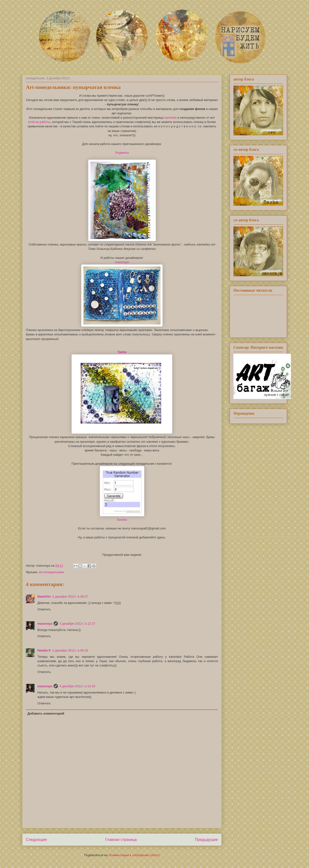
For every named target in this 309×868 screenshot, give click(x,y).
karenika (171, 118)
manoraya (122, 262)
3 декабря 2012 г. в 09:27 (70, 597)
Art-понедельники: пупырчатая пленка (73, 87)
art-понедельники (51, 572)
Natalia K (44, 650)
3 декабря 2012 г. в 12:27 (77, 624)
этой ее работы (39, 122)
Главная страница (121, 840)
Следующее (36, 840)
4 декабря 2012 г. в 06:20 (70, 650)
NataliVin (44, 597)
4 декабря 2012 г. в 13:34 (77, 686)
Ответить (44, 609)
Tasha (122, 352)
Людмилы (122, 153)
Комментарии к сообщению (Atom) (134, 855)
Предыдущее (207, 840)
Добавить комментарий (46, 713)
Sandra (122, 520)
